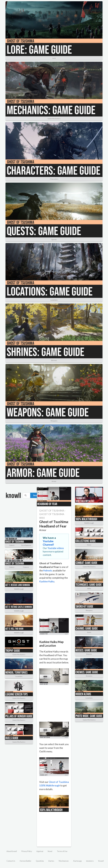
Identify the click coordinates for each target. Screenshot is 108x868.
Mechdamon (64, 861)
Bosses (89, 654)
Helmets (48, 571)
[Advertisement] (19, 515)
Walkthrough (19, 589)
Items (89, 545)
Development (26, 545)
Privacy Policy (27, 851)
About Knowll (12, 851)
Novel (50, 851)
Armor (54, 481)
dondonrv (90, 861)
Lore (54, 58)
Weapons (54, 421)
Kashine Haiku (47, 581)
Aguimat (40, 851)
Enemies (89, 676)
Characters (54, 179)
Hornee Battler (26, 861)
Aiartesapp (77, 861)
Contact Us (11, 861)
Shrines (54, 360)
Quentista (40, 861)
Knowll (101, 861)
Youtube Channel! (48, 543)
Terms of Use (62, 851)
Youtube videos (56, 548)
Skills (89, 589)
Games (12, 545)
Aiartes (51, 861)
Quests (54, 239)
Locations (54, 300)
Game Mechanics (54, 119)
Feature (26, 567)
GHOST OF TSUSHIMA (52, 511)
